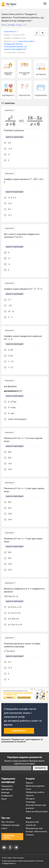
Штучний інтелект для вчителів (36, 807)
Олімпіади (31, 802)
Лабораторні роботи (35, 792)
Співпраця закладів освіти (10, 827)
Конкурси (30, 799)
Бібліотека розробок (35, 786)
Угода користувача (9, 861)
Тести (28, 789)
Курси (4, 799)
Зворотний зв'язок (9, 837)
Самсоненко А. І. (11, 32)
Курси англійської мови (37, 812)
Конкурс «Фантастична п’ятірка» (36, 833)
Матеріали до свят (34, 828)
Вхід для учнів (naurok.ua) (32, 824)
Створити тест (19, 731)
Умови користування (27, 861)
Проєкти (30, 796)
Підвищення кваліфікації (7, 788)
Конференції (7, 796)
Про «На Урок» (8, 822)
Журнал (29, 783)
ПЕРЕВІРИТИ (40, 768)
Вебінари (5, 793)
